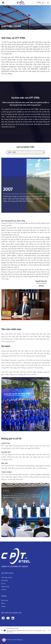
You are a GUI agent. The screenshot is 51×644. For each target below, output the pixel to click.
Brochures (5, 600)
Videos (4, 606)
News (3, 603)
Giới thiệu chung (7, 578)
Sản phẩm (5, 581)
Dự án (3, 584)
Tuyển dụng (5, 587)
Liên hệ (4, 590)
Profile (40, 3)
